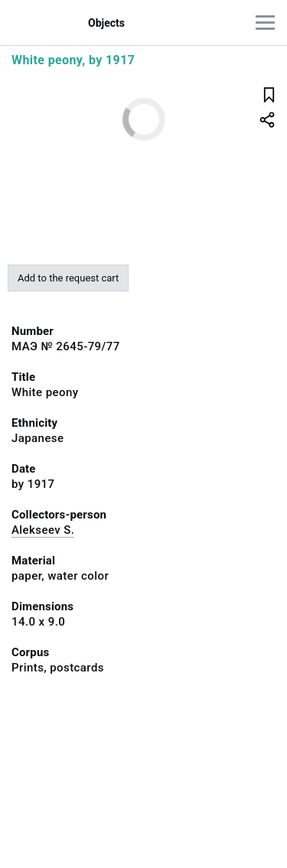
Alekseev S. (43, 530)
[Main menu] (265, 23)
